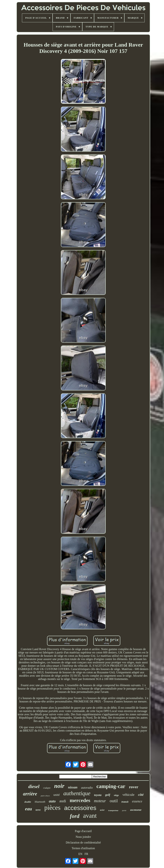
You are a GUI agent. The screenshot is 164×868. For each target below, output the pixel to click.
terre (38, 810)
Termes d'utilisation (83, 848)
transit (125, 802)
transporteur (113, 810)
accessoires (80, 808)
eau (29, 809)
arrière (30, 794)
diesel (34, 787)
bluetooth (40, 802)
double (28, 802)
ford (75, 816)
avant (90, 816)
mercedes (80, 800)
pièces (52, 808)
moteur (100, 801)
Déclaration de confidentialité (83, 842)
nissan (73, 787)
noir (59, 786)
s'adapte (47, 788)
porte (124, 810)
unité (57, 795)
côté (141, 795)
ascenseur (136, 810)
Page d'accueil (83, 831)
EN (80, 854)
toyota (98, 795)
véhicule (128, 795)
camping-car (111, 786)
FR (86, 854)
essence (137, 801)
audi (63, 801)
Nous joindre (83, 837)
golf (108, 795)
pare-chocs (45, 796)
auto (52, 801)
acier (102, 810)
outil (114, 801)
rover (134, 787)
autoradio (87, 788)
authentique (77, 793)
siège (116, 795)
